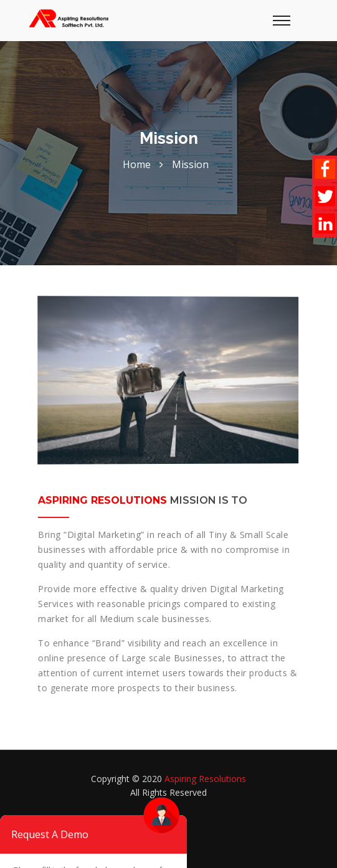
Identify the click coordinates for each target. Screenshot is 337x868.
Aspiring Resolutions (205, 779)
